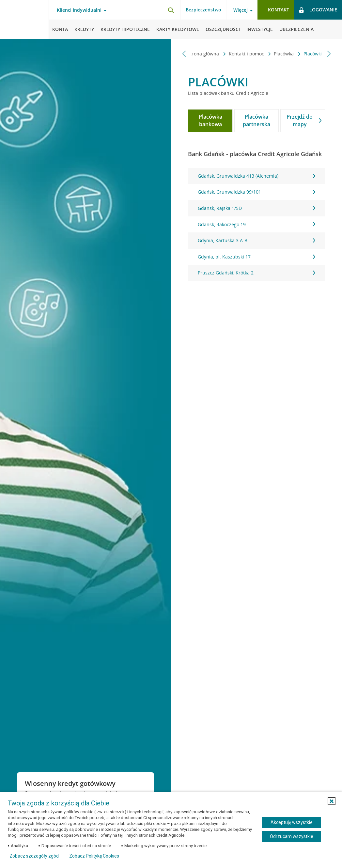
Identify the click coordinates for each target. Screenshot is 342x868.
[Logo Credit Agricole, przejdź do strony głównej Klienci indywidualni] (24, 20)
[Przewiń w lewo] (184, 54)
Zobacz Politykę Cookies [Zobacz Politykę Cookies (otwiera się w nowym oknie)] (94, 856)
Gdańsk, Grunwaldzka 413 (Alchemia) (256, 176)
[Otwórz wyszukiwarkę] (171, 10)
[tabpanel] (256, 224)
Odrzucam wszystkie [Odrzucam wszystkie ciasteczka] (292, 836)
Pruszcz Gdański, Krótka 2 (256, 273)
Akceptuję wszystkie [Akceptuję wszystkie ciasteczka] (292, 822)
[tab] (210, 121)
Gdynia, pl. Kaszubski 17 (256, 257)
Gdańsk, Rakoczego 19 (256, 224)
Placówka (239, 54)
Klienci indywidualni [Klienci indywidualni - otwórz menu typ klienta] (79, 10)
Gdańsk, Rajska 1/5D (256, 208)
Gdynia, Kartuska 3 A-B (256, 240)
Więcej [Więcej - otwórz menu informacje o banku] (241, 10)
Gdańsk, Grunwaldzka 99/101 (256, 192)
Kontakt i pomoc (202, 54)
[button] (332, 801)
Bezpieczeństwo (203, 10)
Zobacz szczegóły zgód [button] (34, 856)
